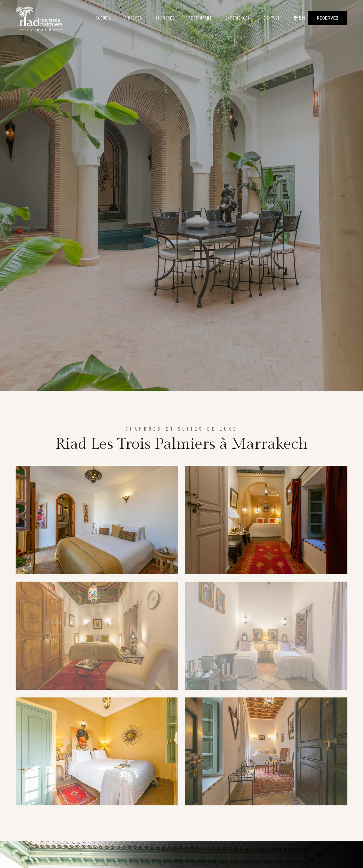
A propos (133, 18)
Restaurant (200, 18)
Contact (272, 18)
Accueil (103, 18)
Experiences (238, 18)
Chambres (165, 18)
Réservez (328, 18)
